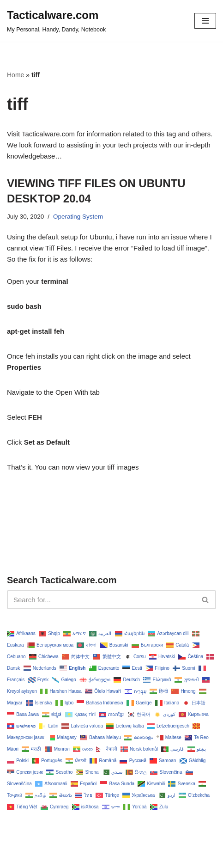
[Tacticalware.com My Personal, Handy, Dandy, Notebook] (56, 21)
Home (15, 75)
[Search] (101, 600)
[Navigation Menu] (205, 21)
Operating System (78, 217)
